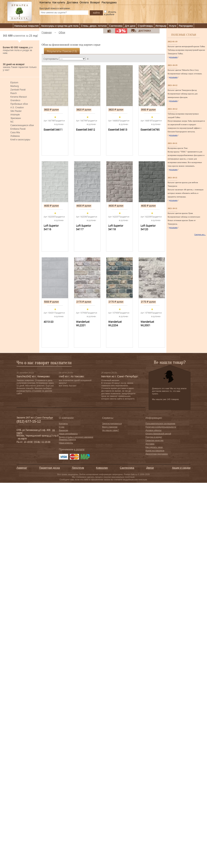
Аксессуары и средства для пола (60, 26)
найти (96, 13)
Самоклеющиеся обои (22, 125)
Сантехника (116, 26)
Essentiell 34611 (53, 130)
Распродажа (109, 2)
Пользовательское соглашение (160, 423)
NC (12, 122)
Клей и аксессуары (20, 140)
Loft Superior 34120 (148, 228)
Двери (150, 468)
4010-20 (49, 322)
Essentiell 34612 (86, 130)
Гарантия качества (154, 440)
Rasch (14, 93)
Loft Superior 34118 (116, 228)
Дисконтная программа (157, 454)
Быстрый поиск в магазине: (55, 8)
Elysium (14, 83)
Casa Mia (15, 132)
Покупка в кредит (154, 437)
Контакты (45, 2)
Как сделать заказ (154, 447)
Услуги (173, 26)
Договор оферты (153, 430)
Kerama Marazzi (19, 97)
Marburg (15, 86)
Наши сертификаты (68, 434)
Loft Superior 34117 (84, 228)
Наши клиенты (66, 443)
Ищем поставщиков (155, 451)
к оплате (79, 449)
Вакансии (64, 430)
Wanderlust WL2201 (83, 324)
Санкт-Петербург (44, 418)
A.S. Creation (17, 108)
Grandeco (15, 100)
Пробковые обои (19, 104)
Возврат (95, 2)
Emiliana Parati (18, 129)
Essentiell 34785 (150, 130)
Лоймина (15, 136)
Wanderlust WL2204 (115, 324)
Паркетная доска (49, 468)
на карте (22, 439)
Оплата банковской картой (158, 434)
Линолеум (78, 468)
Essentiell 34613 (118, 130)
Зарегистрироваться (112, 423)
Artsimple (15, 115)
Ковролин (102, 468)
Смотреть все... (200, 235)
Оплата (84, 2)
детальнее (173, 57)
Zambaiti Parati (18, 90)
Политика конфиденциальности (161, 427)
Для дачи (130, 26)
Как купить (59, 2)
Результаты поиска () (62, 51)
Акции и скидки (181, 468)
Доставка (72, 2)
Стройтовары (145, 26)
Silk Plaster (16, 111)
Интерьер (161, 26)
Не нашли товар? (111, 430)
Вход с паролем (110, 427)
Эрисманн (16, 118)
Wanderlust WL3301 (147, 324)
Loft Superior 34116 (51, 228)
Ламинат (22, 468)
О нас (62, 427)
